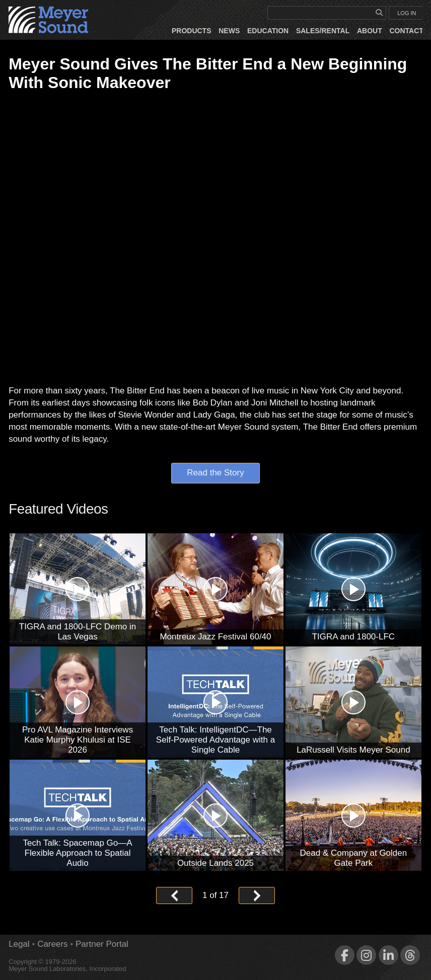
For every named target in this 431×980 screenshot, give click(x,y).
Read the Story (215, 473)
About (370, 31)
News (229, 31)
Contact (406, 31)
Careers (52, 944)
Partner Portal (102, 944)
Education (268, 31)
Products (192, 31)
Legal (19, 944)
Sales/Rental (323, 31)
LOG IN (407, 13)
